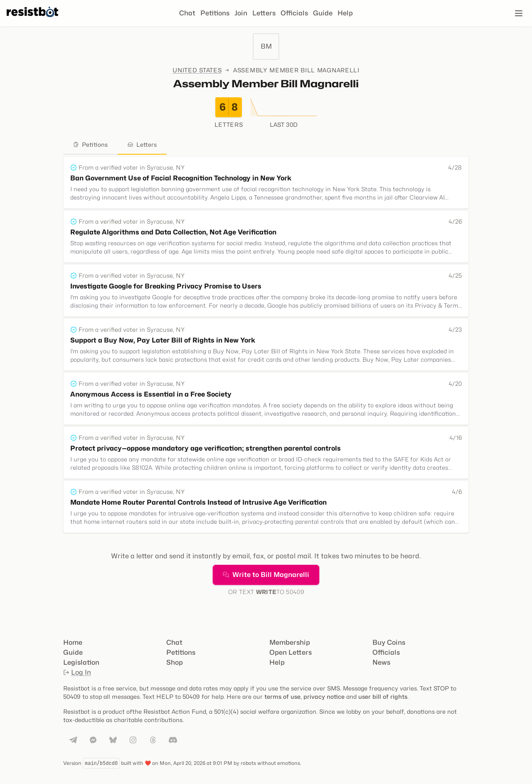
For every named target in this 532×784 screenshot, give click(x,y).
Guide (323, 13)
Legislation (81, 662)
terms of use (282, 696)
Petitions (215, 13)
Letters (264, 13)
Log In (77, 672)
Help (345, 13)
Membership (290, 642)
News (381, 662)
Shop (175, 662)
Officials (294, 13)
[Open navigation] (519, 13)
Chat (187, 13)
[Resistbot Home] (32, 20)
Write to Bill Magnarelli (266, 575)
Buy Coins (389, 642)
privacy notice (324, 696)
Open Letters (291, 652)
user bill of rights (383, 696)
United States (197, 70)
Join (241, 13)
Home (73, 642)
